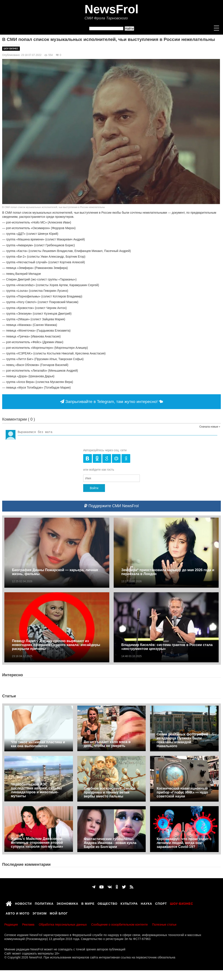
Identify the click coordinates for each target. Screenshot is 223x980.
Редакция (11, 925)
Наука (147, 903)
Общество (108, 903)
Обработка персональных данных (63, 925)
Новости (23, 903)
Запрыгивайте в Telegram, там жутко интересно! (111, 402)
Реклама (28, 925)
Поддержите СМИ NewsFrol (111, 506)
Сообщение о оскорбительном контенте (120, 925)
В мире (88, 903)
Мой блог (59, 913)
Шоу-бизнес (11, 49)
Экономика (68, 903)
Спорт (161, 903)
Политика (44, 903)
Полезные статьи (164, 925)
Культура (129, 903)
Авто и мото (18, 913)
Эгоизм (40, 913)
